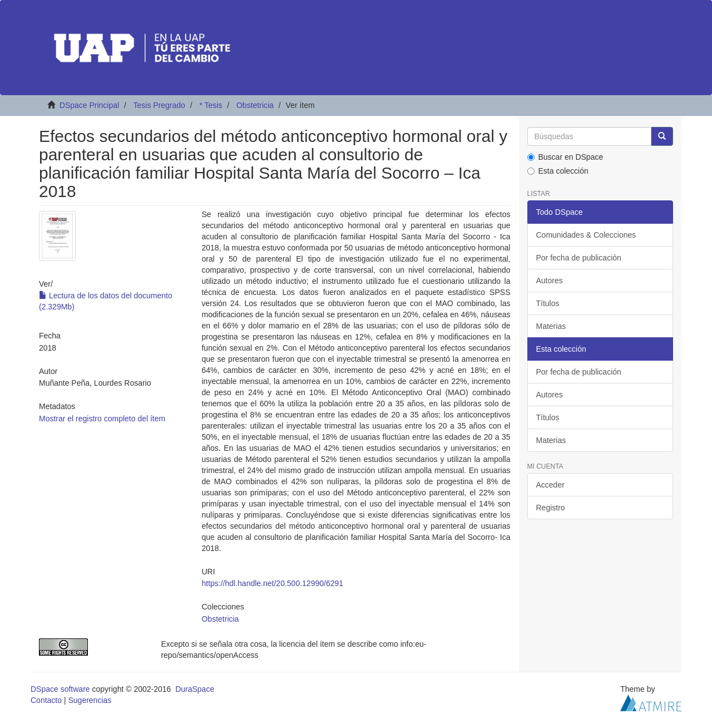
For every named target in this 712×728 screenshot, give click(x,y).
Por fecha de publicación (579, 258)
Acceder (550, 485)
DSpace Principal (89, 105)
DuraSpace (195, 689)
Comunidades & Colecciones (586, 235)
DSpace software (60, 689)
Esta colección (558, 171)
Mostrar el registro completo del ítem (102, 419)
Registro (551, 508)
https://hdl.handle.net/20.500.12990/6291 (272, 583)
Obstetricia (255, 105)
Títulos (548, 303)
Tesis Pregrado (159, 105)
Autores (550, 281)
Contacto (46, 700)
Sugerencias (90, 700)
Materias (551, 326)
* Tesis (211, 105)
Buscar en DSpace (565, 157)
